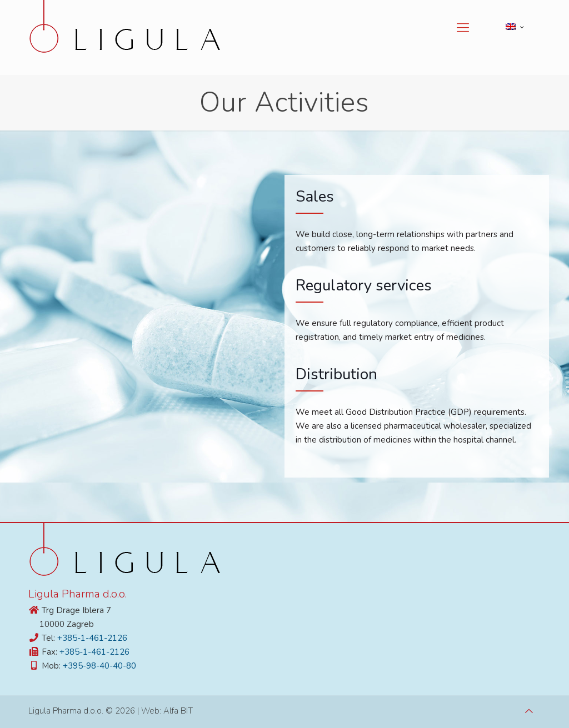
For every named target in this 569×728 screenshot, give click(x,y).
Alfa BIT (178, 711)
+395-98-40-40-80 (99, 666)
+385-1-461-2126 (92, 638)
